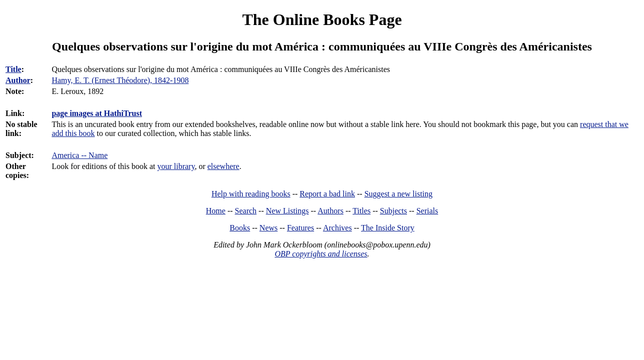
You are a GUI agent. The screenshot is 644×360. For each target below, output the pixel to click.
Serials (427, 211)
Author (18, 80)
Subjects (393, 211)
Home (216, 211)
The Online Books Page (322, 19)
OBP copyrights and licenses (321, 254)
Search (246, 211)
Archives (337, 228)
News (268, 228)
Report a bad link (327, 194)
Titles (361, 211)
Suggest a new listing (398, 194)
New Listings (287, 211)
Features (300, 228)
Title (13, 69)
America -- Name (79, 155)
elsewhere (223, 166)
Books (240, 228)
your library (176, 166)
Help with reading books (251, 194)
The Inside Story (388, 228)
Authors (330, 211)
